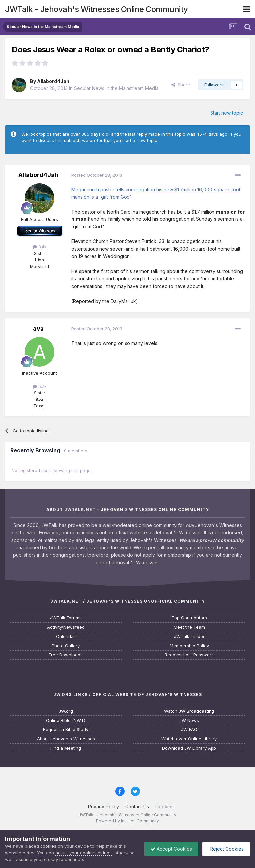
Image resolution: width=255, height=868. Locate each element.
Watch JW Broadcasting (189, 711)
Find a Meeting (66, 748)
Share (181, 85)
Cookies (165, 807)
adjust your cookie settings (84, 853)
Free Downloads (66, 655)
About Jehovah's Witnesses (66, 739)
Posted (97, 175)
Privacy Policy (103, 807)
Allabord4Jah (53, 81)
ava (38, 328)
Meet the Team (189, 627)
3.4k (40, 247)
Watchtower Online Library (189, 739)
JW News (189, 721)
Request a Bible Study (66, 729)
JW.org (66, 711)
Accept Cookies (170, 849)
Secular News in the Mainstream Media (116, 88)
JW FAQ (189, 729)
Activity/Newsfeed (66, 627)
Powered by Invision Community (127, 821)
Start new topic (227, 113)
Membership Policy (189, 646)
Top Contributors (189, 618)
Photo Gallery (66, 646)
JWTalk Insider (189, 636)
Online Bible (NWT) (66, 721)
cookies (48, 846)
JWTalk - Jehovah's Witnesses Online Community (96, 9)
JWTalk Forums (66, 618)
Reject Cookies (226, 849)
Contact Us (137, 807)
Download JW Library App (189, 748)
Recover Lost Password (189, 655)
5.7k (40, 386)
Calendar (66, 636)
